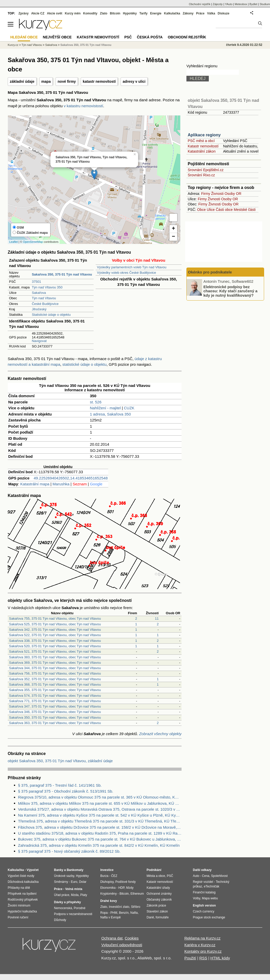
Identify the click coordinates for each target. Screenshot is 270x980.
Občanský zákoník (159, 900)
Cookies (132, 938)
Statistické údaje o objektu (51, 315)
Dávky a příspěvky (67, 902)
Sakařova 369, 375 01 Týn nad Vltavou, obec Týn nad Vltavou (55, 663)
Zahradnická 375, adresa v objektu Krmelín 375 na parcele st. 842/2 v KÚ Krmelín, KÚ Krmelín (99, 845)
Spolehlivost (219, 876)
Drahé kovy (109, 901)
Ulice (211, 210)
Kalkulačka (172, 13)
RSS (203, 958)
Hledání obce (24, 37)
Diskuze (224, 13)
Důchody (60, 920)
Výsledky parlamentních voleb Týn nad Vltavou (132, 267)
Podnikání (154, 870)
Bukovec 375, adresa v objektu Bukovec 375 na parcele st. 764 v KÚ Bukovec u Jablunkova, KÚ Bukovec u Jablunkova (100, 839)
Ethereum (137, 894)
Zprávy (24, 13)
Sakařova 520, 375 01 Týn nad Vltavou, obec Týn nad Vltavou (55, 646)
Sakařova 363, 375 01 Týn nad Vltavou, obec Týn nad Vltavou (55, 723)
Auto (196, 876)
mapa (46, 81)
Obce (201, 210)
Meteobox (241, 4)
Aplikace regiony (204, 135)
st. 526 (96, 402)
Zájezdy (218, 4)
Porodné (80, 908)
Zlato (104, 13)
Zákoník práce (156, 906)
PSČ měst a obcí (201, 141)
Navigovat (39, 341)
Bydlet (253, 4)
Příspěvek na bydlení (22, 894)
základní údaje (22, 81)
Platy (84, 895)
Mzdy (130, 888)
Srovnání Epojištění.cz (206, 170)
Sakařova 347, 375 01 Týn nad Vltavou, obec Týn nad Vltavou (55, 706)
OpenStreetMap (33, 242)
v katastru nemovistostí (83, 106)
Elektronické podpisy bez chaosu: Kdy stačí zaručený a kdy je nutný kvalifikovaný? (230, 291)
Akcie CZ (38, 13)
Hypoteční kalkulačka (22, 911)
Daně (150, 917)
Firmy (206, 194)
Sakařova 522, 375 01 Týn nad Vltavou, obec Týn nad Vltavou (55, 635)
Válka (211, 13)
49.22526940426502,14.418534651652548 (71, 478)
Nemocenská (63, 908)
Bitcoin (115, 13)
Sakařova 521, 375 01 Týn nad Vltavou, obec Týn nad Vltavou (55, 651)
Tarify (143, 13)
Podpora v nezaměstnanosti (73, 914)
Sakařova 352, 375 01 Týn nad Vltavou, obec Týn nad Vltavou (55, 679)
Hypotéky (130, 13)
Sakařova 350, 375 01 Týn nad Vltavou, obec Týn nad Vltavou (55, 717)
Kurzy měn (73, 13)
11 (157, 618)
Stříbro (136, 907)
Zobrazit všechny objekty (160, 734)
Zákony (188, 13)
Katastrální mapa (35, 484)
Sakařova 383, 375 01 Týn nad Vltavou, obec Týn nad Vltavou (55, 657)
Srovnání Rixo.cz (201, 175)
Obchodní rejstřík (200, 4)
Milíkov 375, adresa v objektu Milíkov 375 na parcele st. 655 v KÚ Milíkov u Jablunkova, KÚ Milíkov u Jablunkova (100, 803)
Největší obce (57, 37)
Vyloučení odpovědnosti (122, 945)
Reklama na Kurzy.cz (202, 938)
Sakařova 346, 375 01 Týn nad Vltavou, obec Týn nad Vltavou (55, 712)
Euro (74, 882)
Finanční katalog (204, 892)
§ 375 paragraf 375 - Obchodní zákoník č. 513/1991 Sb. (66, 791)
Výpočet (33, 870)
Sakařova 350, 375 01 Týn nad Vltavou (86, 45)
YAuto (229, 4)
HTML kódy (220, 958)
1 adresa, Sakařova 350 (110, 414)
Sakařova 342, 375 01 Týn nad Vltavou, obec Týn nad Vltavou (55, 630)
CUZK (129, 408)
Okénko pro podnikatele (210, 272)
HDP (121, 888)
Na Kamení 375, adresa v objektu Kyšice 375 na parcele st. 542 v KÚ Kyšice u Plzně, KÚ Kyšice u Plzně (100, 815)
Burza (104, 876)
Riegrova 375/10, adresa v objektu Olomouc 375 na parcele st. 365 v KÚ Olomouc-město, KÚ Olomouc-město (100, 797)
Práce (200, 13)
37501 (37, 282)
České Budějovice (45, 304)
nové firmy (67, 81)
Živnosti (217, 194)
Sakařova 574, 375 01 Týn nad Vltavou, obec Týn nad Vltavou (55, 696)
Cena (206, 876)
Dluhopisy (107, 882)
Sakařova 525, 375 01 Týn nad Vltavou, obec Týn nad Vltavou (55, 624)
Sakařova (39, 293)
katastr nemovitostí (99, 81)
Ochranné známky (159, 894)
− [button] (173, 237)
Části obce (224, 210)
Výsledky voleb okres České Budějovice (127, 273)
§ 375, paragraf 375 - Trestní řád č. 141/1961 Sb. (60, 785)
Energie (156, 13)
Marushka (61, 484)
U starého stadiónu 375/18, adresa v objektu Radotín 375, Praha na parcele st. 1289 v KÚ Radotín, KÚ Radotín (100, 833)
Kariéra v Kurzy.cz (200, 945)
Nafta (134, 913)
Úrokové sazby (64, 876)
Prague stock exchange (209, 917)
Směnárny (61, 882)
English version (204, 906)
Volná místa (74, 889)
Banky (59, 870)
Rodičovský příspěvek (23, 900)
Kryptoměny (109, 894)
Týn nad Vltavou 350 (47, 287)
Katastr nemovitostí (203, 146)
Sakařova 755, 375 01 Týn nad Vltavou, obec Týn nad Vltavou (55, 618)
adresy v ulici (134, 81)
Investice (107, 870)
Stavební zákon (157, 911)
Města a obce (156, 876)
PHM (114, 913)
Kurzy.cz (13, 45)
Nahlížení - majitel (105, 408)
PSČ (128, 37)
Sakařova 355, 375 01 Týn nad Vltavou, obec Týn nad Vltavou (55, 690)
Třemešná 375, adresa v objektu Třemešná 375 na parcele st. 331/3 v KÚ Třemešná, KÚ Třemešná (100, 821)
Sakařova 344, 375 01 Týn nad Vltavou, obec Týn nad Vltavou (55, 668)
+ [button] (173, 229)
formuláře (162, 917)
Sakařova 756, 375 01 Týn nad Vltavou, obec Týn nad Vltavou (55, 673)
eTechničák (212, 886)
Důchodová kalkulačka (23, 882)
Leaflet (13, 242)
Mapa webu (210, 898)
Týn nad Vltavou (44, 298)
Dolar (83, 882)
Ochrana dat (112, 938)
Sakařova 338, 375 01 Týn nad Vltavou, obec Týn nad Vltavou (55, 641)
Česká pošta (150, 37)
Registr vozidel (203, 882)
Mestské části (245, 210)
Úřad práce (62, 895)
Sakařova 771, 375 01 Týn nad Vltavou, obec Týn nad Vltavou (55, 701)
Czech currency (204, 911)
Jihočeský (39, 309)
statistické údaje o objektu (85, 364)
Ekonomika (108, 888)
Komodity (90, 13)
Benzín (124, 913)
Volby (196, 898)
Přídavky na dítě (19, 888)
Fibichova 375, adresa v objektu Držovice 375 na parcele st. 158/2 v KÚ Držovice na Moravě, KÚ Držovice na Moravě (100, 827)
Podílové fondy (125, 882)
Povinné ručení (18, 917)
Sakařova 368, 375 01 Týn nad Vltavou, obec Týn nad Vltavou (55, 684)
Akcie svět (55, 13)
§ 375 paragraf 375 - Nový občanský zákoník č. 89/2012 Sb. (69, 851)
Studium (265, 4)
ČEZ (114, 876)
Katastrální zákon (202, 151)
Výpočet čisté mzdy (21, 876)
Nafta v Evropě (110, 917)
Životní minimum (19, 906)
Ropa (104, 913)
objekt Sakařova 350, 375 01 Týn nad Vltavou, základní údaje (60, 761)
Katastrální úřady (158, 888)
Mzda (75, 895)
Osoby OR (233, 194)
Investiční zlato (119, 907)
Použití (190, 958)
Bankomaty (75, 870)
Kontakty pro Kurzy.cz (203, 951)
